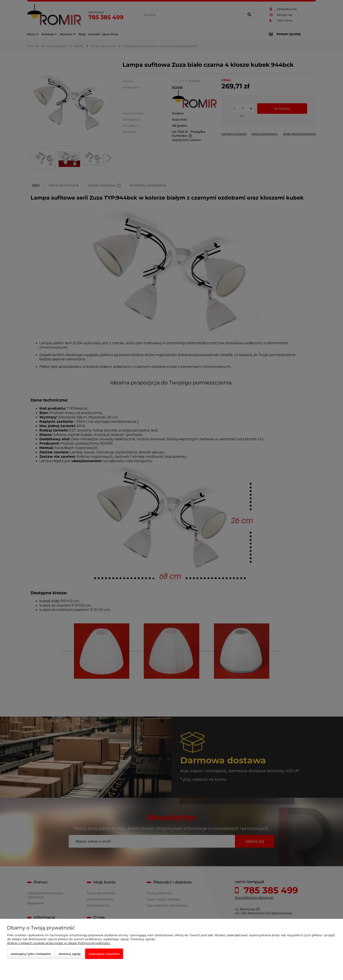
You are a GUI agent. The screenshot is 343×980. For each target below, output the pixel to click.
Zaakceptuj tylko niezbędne (31, 954)
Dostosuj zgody (70, 954)
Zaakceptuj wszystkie (104, 954)
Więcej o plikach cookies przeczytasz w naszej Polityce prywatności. (59, 943)
